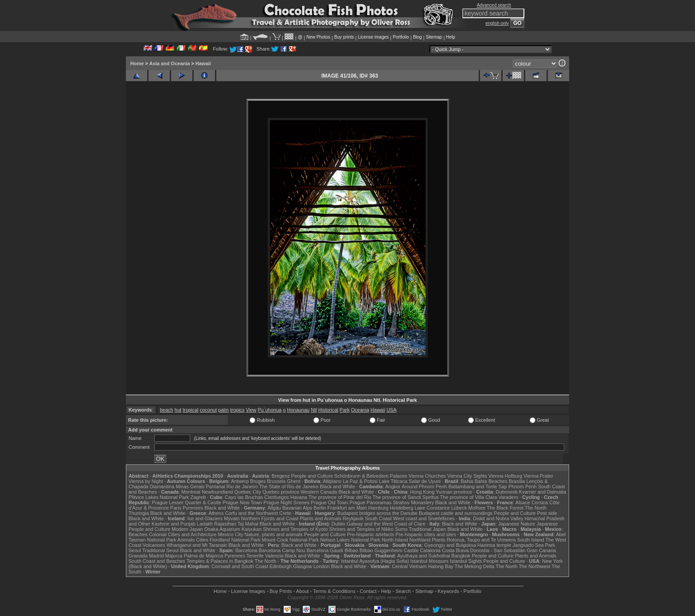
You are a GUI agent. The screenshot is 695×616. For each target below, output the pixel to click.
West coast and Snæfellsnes (424, 518)
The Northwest (535, 566)
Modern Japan (187, 529)
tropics (237, 410)
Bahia (467, 481)
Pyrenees (193, 508)
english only (497, 23)
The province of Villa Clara (469, 497)
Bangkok (461, 556)
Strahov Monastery (413, 502)
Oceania (360, 410)
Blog (418, 37)
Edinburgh (281, 566)
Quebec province (281, 492)
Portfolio (401, 37)
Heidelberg (401, 508)
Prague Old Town (329, 502)
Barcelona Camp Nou (282, 550)
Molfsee (477, 508)
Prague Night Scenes (286, 502)
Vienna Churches (427, 476)
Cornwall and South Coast (240, 566)
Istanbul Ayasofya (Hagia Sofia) (375, 561)
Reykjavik (353, 518)
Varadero (508, 497)
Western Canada (319, 492)
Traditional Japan (427, 529)
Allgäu (274, 508)
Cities (202, 540)
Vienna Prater (538, 476)
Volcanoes (154, 545)
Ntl (314, 410)
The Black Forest (505, 508)
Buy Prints (281, 591)
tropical (190, 410)
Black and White (338, 487)
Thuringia (139, 513)
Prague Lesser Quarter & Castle (187, 502)
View (251, 410)
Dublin (338, 524)
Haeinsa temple (494, 545)
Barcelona (246, 550)
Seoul (135, 550)
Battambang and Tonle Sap (478, 487)
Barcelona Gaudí (325, 550)
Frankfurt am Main (347, 508)
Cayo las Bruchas (244, 497)
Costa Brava (455, 550)
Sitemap (434, 37)
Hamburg (378, 508)
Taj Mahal (248, 524)
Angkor (393, 487)
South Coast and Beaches (157, 561)
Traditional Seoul (160, 550)
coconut (209, 410)
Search (403, 591)
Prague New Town (242, 502)
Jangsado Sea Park (534, 545)
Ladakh (205, 524)
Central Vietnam (409, 566)
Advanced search (494, 5)
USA (392, 410)
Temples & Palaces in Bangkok (220, 561)
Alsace (523, 502)
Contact (368, 591)
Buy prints (344, 37)
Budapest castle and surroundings (456, 513)
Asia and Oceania (170, 63)
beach (167, 410)
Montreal (191, 492)
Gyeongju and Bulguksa (450, 545)
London (322, 566)
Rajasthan (225, 524)
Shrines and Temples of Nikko (361, 529)
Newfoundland (217, 492)
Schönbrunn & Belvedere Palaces (371, 476)
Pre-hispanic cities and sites (426, 534)
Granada (138, 556)
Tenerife (255, 556)
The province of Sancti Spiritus (406, 497)
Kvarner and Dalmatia (543, 492)
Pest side (547, 513)
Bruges (258, 481)
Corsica (540, 502)
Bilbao (351, 550)
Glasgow (303, 566)
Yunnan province (454, 492)
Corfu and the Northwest (252, 513)
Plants (439, 540)
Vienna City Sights (467, 476)
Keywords (448, 591)
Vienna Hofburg (505, 476)
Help (451, 37)
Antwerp (240, 481)
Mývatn (232, 518)
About (303, 591)
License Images (248, 591)
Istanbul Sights (466, 561)
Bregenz (281, 476)
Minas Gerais (190, 487)
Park (345, 410)
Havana (299, 497)
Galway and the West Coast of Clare (386, 524)
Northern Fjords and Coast (270, 518)
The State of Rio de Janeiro (289, 487)
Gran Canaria (541, 550)
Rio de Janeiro (242, 487)
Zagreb (198, 497)
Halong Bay (441, 566)
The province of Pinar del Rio (340, 497)
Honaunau (298, 410)
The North (536, 508)
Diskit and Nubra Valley (498, 518)
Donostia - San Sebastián (498, 550)
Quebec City (248, 492)
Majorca (174, 556)
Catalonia (430, 550)
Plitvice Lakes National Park (159, 497)
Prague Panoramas (371, 502)
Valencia (274, 556)
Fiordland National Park (235, 540)
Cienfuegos (277, 497)
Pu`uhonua (269, 410)
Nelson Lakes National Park (350, 540)
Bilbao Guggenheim (381, 550)
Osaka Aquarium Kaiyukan (233, 529)
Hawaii (203, 63)
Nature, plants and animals (274, 534)
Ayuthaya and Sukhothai (424, 556)
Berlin (320, 508)
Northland (420, 540)
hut (178, 410)
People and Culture (312, 476)
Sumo (401, 529)
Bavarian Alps (297, 508)
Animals (186, 540)
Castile (411, 550)
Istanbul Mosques (429, 561)
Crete (285, 513)
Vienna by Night (146, 481)
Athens (216, 513)
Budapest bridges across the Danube (377, 513)
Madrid (156, 556)
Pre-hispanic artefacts (371, 534)
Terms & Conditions (334, 591)
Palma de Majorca (204, 556)
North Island (395, 540)
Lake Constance (432, 508)
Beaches (138, 534)
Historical (328, 410)
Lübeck (459, 508)
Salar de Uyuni (425, 481)
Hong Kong (422, 492)
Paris (176, 508)
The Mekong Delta (475, 566)
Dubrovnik (507, 492)
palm (223, 410)
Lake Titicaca (393, 481)
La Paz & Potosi (360, 481)
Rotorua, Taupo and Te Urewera (481, 540)
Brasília (517, 481)
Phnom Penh (523, 487)
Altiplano (332, 481)
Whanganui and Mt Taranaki (197, 545)
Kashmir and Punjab (174, 524)
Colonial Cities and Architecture (183, 534)
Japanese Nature (517, 524)
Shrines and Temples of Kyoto (295, 529)
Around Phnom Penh (424, 487)
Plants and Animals (320, 518)
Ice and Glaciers (205, 518)
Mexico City (231, 534)
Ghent (294, 481)
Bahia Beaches (491, 481)
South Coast (378, 518)
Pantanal (215, 487)
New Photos (318, 37)
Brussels (276, 481)
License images (373, 37)
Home (137, 63)
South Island (531, 540)
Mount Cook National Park (290, 540)
